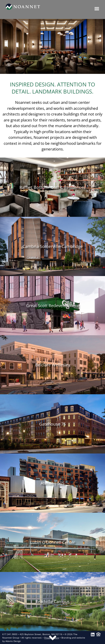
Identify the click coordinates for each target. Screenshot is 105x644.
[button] (97, 8)
